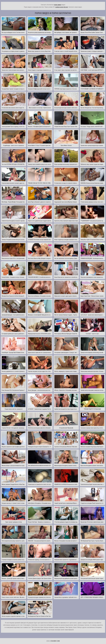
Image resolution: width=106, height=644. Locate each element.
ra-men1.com (55, 641)
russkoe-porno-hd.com (62, 7)
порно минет (58, 5)
